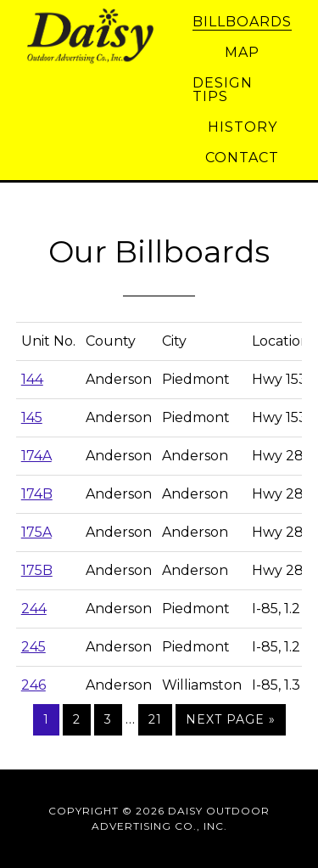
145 (32, 417)
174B (37, 494)
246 (33, 685)
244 (34, 609)
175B (37, 570)
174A (36, 456)
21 (155, 719)
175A (36, 532)
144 (32, 379)
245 (33, 647)
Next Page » (231, 719)
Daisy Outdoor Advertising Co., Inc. (100, 37)
